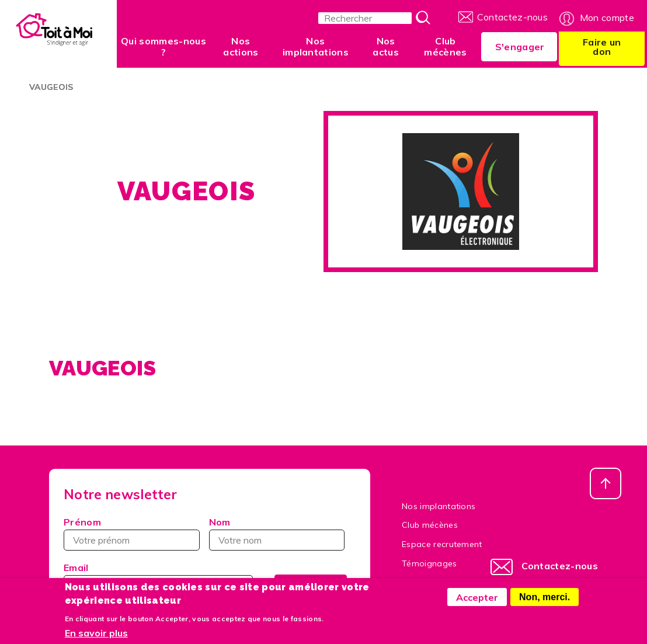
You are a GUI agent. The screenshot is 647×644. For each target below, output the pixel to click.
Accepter (477, 603)
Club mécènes (445, 46)
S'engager (520, 47)
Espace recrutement (442, 544)
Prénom (82, 522)
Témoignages (429, 563)
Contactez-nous (512, 17)
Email (76, 568)
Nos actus (386, 46)
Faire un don (602, 47)
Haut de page (606, 483)
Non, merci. (545, 602)
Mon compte (607, 18)
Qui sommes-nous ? (164, 46)
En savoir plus (96, 638)
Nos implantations (316, 46)
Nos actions (241, 46)
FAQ (410, 583)
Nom (220, 522)
